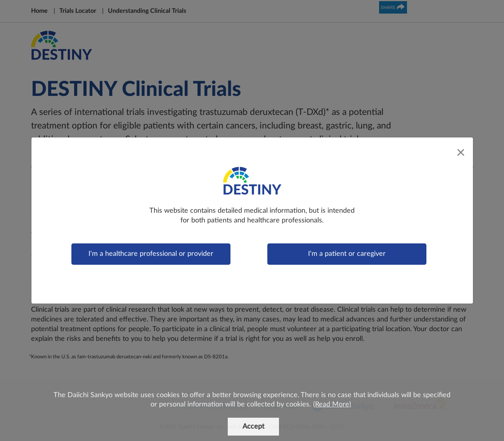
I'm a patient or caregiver (347, 254)
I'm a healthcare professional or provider (151, 254)
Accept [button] (253, 427)
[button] (312, 405)
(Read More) (332, 405)
